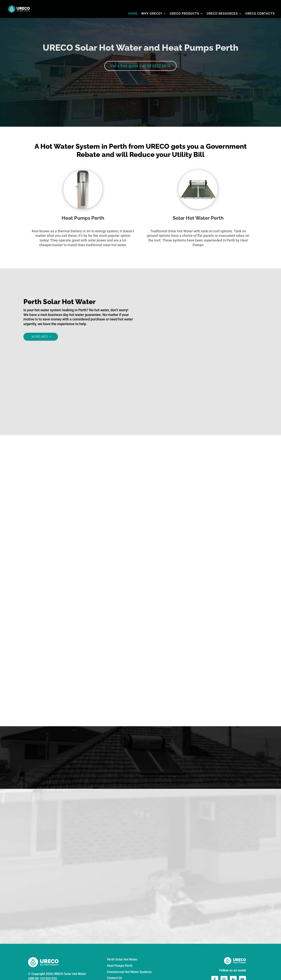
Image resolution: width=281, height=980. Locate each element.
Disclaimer (36, 958)
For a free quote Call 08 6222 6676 (140, 66)
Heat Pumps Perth (120, 928)
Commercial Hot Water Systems (129, 934)
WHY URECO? (152, 14)
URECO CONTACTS (260, 14)
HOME (133, 14)
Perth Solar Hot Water (122, 922)
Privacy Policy (38, 953)
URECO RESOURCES (222, 14)
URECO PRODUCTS (185, 14)
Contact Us (114, 940)
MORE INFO (40, 337)
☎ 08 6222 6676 (40, 945)
